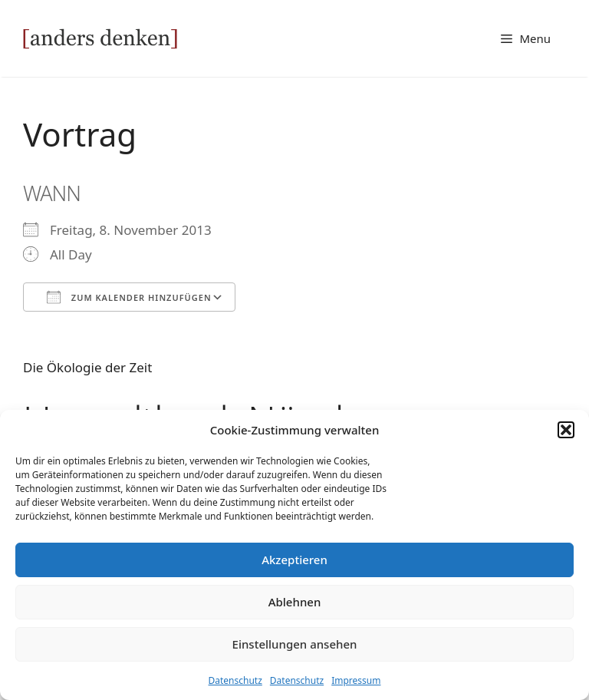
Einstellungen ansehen (295, 644)
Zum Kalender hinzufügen (129, 297)
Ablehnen (295, 602)
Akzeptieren (294, 560)
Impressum (356, 680)
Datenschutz (235, 680)
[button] (566, 430)
